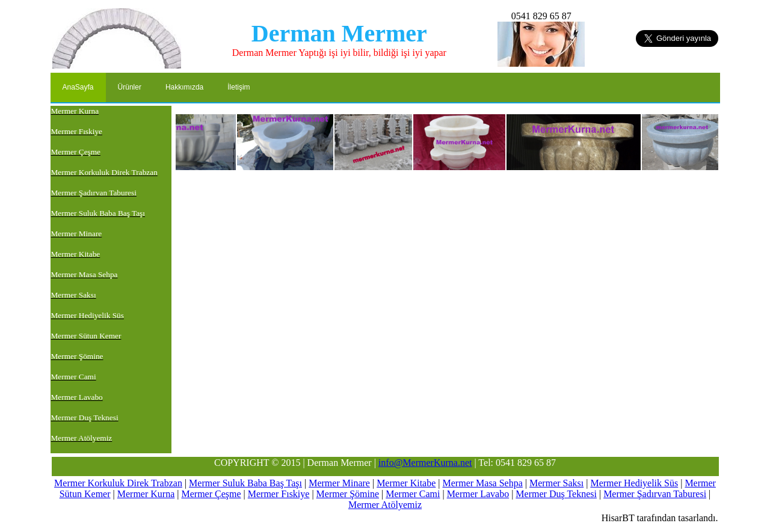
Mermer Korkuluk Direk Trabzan (118, 483)
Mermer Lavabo (478, 494)
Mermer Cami (413, 494)
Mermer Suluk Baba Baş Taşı (245, 483)
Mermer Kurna (146, 494)
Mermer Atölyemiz (385, 505)
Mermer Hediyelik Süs (634, 483)
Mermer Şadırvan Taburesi (655, 494)
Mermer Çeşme (211, 494)
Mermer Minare (339, 483)
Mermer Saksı (556, 483)
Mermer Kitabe (406, 483)
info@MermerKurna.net (425, 463)
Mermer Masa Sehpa (483, 483)
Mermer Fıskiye (279, 494)
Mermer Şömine (348, 494)
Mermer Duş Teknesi (556, 494)
